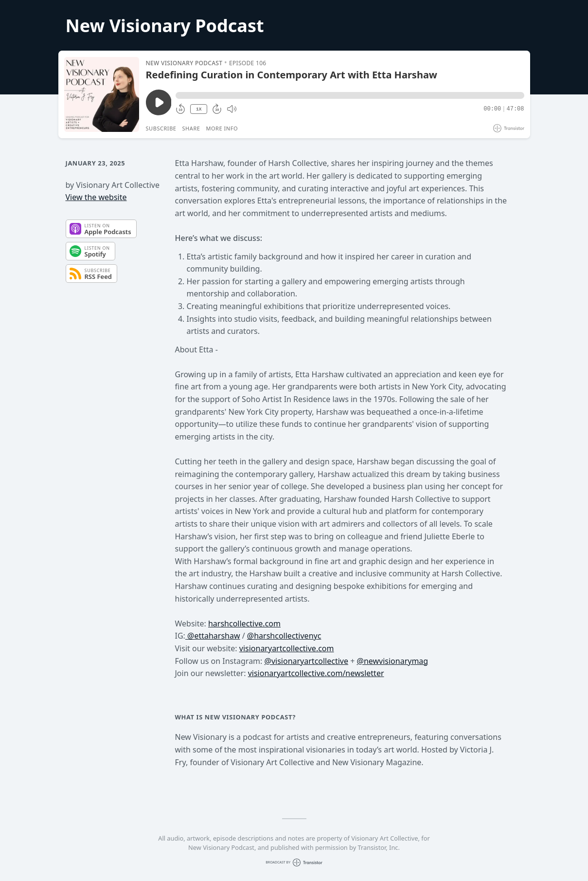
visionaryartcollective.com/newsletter (316, 673)
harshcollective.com (244, 624)
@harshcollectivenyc (284, 636)
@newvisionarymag (393, 661)
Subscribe (161, 128)
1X (199, 109)
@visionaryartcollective (306, 661)
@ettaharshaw (213, 636)
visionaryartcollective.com (287, 648)
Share (191, 128)
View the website (96, 197)
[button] (350, 95)
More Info (222, 128)
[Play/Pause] (102, 94)
